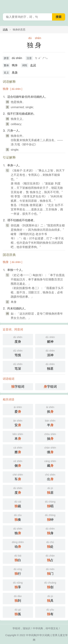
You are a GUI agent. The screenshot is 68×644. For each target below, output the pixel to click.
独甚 (50, 366)
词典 (5, 30)
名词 (33, 65)
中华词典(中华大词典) (38, 635)
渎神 (50, 353)
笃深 (18, 366)
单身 (15, 72)
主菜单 (63, 5)
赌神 (50, 339)
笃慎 (18, 353)
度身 (18, 339)
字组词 (18, 387)
